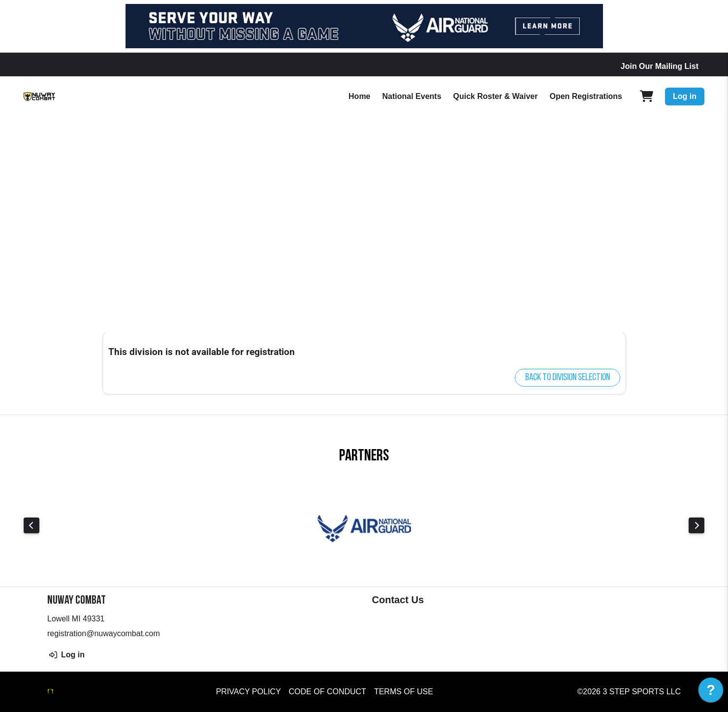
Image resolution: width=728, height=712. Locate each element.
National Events (412, 96)
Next (696, 525)
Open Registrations (586, 96)
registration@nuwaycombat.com (104, 633)
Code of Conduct (328, 692)
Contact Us (398, 600)
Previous (32, 525)
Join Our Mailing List (660, 66)
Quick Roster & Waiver (496, 96)
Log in (685, 96)
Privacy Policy (249, 692)
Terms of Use (404, 692)
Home (359, 96)
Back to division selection (568, 378)
